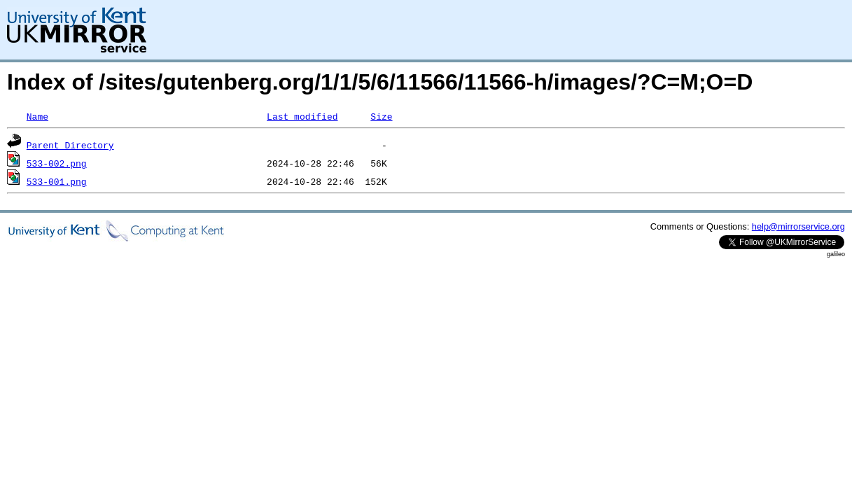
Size (381, 116)
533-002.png (57, 163)
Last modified (302, 116)
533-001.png (57, 181)
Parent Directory (70, 145)
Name (37, 116)
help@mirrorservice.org (798, 226)
